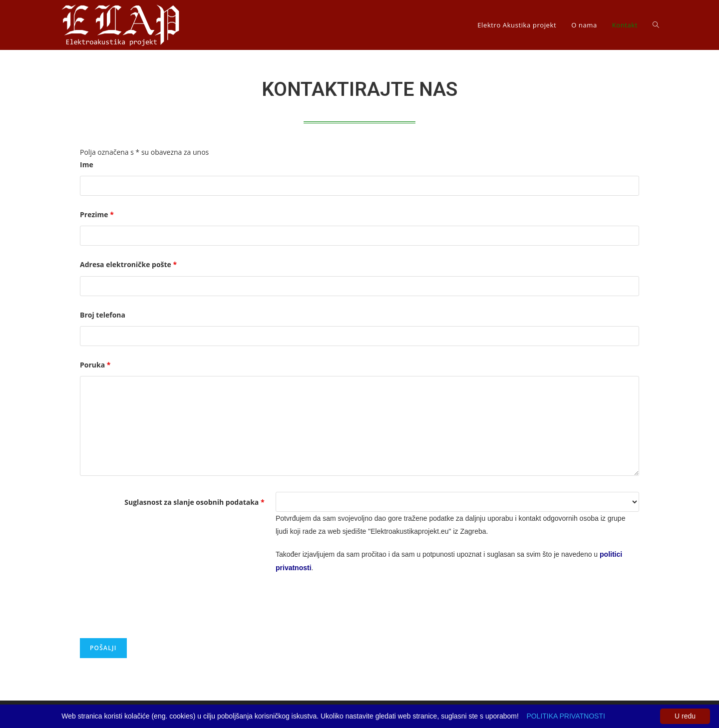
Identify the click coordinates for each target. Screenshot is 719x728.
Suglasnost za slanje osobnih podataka (194, 502)
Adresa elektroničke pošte (128, 264)
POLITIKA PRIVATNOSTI (565, 716)
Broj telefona (103, 315)
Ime (87, 165)
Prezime (97, 214)
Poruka (95, 365)
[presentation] (156, 606)
